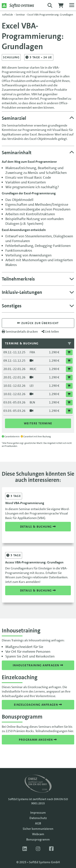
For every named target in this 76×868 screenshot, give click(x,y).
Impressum (38, 813)
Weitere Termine (38, 423)
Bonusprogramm (38, 839)
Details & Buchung (38, 527)
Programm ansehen (38, 740)
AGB (38, 823)
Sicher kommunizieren (38, 829)
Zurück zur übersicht (38, 323)
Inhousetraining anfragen (38, 665)
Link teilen (50, 332)
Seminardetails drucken (20, 332)
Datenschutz (38, 818)
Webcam (38, 834)
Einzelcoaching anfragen (38, 705)
